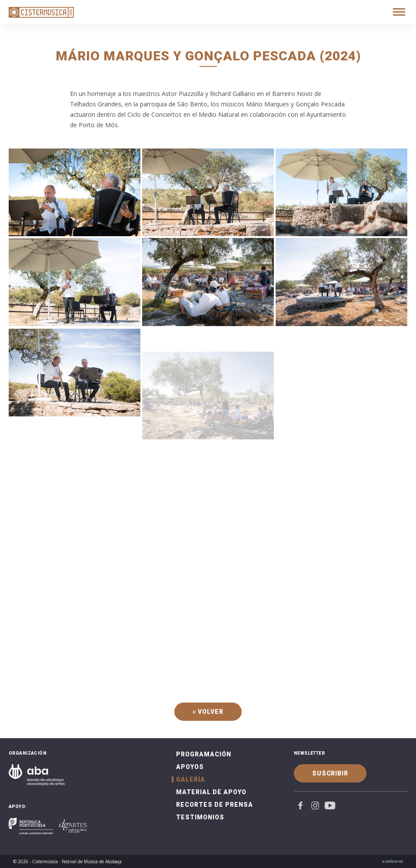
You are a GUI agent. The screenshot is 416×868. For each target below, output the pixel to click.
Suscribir (330, 773)
